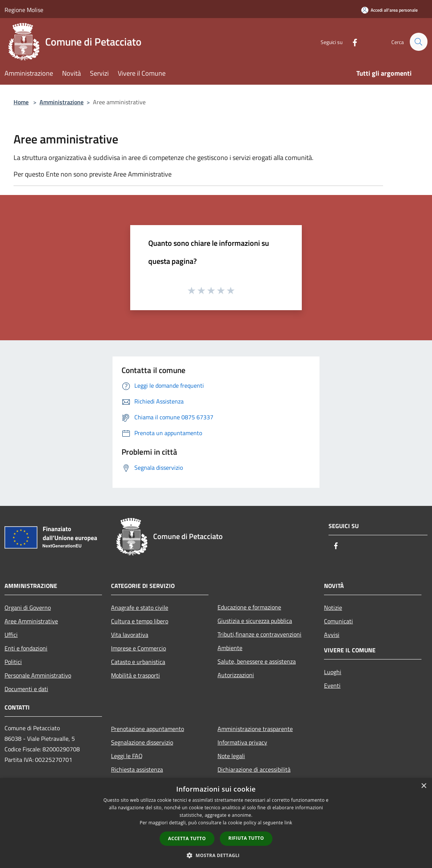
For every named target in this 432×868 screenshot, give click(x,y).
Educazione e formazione (249, 607)
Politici (13, 662)
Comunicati (338, 621)
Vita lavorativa (130, 635)
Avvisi (332, 635)
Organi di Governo (28, 608)
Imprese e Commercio (138, 648)
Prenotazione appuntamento (148, 729)
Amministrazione (62, 102)
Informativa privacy (242, 742)
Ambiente (230, 648)
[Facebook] (351, 42)
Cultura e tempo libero (140, 621)
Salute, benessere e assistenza (257, 661)
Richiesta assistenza (137, 769)
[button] (216, 855)
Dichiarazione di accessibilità (254, 769)
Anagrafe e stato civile (140, 608)
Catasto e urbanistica (138, 662)
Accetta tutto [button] (187, 838)
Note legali (231, 756)
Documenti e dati (26, 689)
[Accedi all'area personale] (389, 10)
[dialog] (216, 823)
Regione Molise (24, 10)
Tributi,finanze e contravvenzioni (259, 634)
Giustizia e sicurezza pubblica (255, 621)
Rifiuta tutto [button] (246, 838)
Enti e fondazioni (26, 648)
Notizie (333, 608)
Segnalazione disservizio (142, 742)
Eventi (332, 685)
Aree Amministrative (31, 621)
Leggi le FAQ (127, 756)
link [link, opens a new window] (288, 823)
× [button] (424, 786)
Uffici (11, 635)
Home (21, 102)
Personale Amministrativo (38, 675)
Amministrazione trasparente (255, 729)
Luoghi (333, 672)
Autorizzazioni (236, 675)
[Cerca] (418, 42)
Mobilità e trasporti (135, 675)
